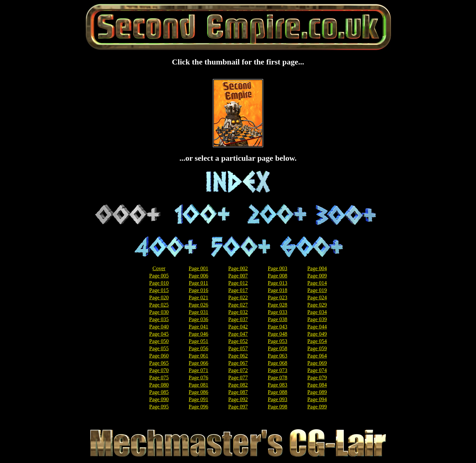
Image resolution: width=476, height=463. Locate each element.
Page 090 (159, 399)
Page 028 (278, 305)
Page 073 (278, 370)
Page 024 (317, 297)
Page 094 (317, 399)
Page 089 (317, 392)
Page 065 (159, 363)
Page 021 (198, 297)
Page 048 (278, 334)
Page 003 (278, 268)
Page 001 (198, 268)
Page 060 (159, 356)
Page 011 (198, 283)
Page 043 (278, 327)
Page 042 (238, 327)
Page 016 (198, 290)
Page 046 (198, 334)
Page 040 (159, 327)
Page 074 (317, 370)
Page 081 (198, 385)
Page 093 (278, 399)
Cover (159, 268)
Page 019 (317, 290)
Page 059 (317, 348)
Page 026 (198, 305)
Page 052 (238, 341)
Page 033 (278, 312)
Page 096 (198, 407)
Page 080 (159, 385)
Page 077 (238, 378)
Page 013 (278, 283)
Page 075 (159, 378)
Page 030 (159, 312)
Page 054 (317, 341)
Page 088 (278, 392)
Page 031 (198, 312)
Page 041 (198, 327)
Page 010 (159, 283)
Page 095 (159, 407)
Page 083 (278, 385)
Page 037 (238, 319)
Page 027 (238, 305)
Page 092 (238, 399)
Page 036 (198, 319)
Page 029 (317, 305)
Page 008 (278, 276)
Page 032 (238, 312)
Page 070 (159, 370)
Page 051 (198, 341)
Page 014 (317, 283)
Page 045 (159, 334)
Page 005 (159, 276)
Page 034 (317, 312)
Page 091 (198, 399)
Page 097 (238, 407)
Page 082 (238, 385)
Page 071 (198, 370)
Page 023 (278, 297)
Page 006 (198, 276)
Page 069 (317, 363)
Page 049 (317, 334)
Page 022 (238, 297)
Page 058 (278, 348)
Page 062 (238, 356)
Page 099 (317, 407)
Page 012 (238, 283)
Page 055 (159, 348)
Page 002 (238, 268)
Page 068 (278, 363)
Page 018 (278, 290)
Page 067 (238, 363)
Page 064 (317, 356)
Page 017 (238, 290)
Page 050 (159, 341)
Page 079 (317, 378)
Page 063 (278, 356)
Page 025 (159, 305)
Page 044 (317, 327)
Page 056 (198, 348)
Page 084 (317, 385)
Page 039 (317, 319)
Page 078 (278, 378)
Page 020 (159, 297)
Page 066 (198, 363)
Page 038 (278, 319)
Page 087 (238, 392)
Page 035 (159, 319)
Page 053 (278, 341)
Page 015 (159, 290)
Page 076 (198, 378)
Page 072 (238, 370)
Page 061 (198, 356)
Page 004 (317, 268)
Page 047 (238, 334)
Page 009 (317, 276)
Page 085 (159, 392)
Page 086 (198, 392)
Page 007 (238, 276)
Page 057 (238, 348)
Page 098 (278, 407)
